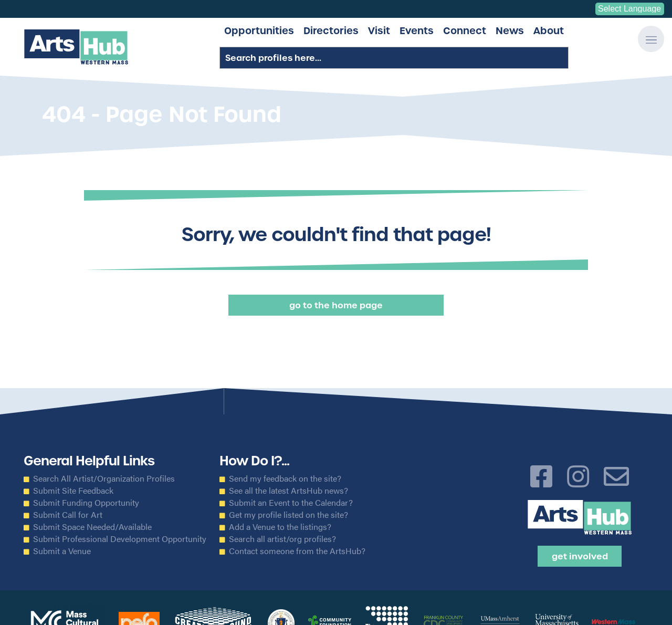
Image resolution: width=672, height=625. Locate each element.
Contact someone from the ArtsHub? (297, 551)
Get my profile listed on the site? (288, 515)
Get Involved (580, 556)
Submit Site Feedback (73, 491)
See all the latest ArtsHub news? (288, 491)
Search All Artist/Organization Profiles (104, 478)
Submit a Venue (62, 551)
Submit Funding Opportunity (86, 503)
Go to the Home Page (336, 305)
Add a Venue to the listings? (280, 527)
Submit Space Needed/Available (92, 527)
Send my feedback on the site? (285, 478)
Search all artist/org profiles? (282, 539)
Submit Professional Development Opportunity (120, 539)
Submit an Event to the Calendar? (291, 503)
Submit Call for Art (68, 515)
